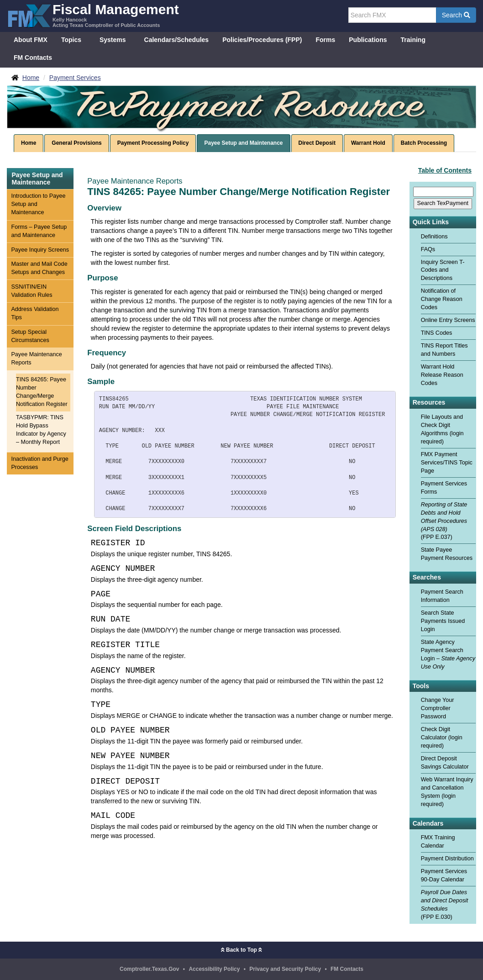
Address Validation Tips (35, 313)
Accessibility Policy (214, 969)
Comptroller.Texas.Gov (149, 969)
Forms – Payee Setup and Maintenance (39, 231)
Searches (427, 577)
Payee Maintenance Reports (36, 358)
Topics (71, 40)
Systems (113, 40)
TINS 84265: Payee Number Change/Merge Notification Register (42, 392)
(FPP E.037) (444, 521)
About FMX (31, 40)
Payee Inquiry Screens (40, 250)
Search (456, 15)
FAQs (428, 249)
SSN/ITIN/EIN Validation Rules (31, 291)
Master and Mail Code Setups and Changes (39, 268)
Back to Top (241, 950)
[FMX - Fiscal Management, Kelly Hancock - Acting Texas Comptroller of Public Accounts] (93, 15)
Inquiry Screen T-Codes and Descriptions (443, 270)
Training (413, 40)
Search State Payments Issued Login (443, 621)
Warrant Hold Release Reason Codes (442, 375)
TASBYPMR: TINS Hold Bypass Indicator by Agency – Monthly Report (41, 430)
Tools (421, 686)
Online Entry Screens (448, 320)
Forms (325, 40)
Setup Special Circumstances (30, 336)
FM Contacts (33, 58)
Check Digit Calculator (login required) (442, 738)
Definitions (434, 237)
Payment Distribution (447, 859)
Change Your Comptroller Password (438, 708)
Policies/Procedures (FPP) (262, 40)
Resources (429, 403)
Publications (368, 40)
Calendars (428, 824)
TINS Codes (437, 333)
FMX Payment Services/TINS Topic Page (447, 463)
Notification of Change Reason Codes (442, 299)
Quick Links (431, 222)
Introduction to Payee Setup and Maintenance (38, 204)
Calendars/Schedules (177, 40)
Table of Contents (445, 170)
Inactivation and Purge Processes (39, 463)
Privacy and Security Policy (285, 969)
